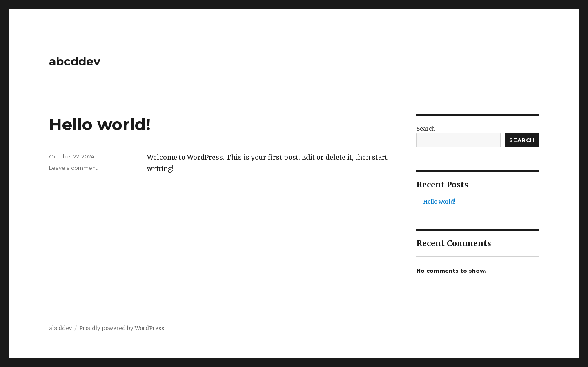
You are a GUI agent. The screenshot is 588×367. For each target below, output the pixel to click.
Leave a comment (73, 168)
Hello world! (100, 124)
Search (426, 129)
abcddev (75, 61)
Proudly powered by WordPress (122, 328)
